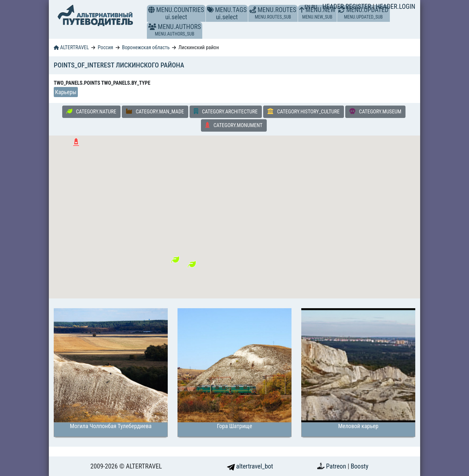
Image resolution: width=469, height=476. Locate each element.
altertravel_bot (250, 466)
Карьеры (66, 92)
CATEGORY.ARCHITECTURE (226, 111)
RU (314, 7)
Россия (105, 47)
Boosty (360, 466)
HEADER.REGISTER (348, 7)
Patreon (337, 466)
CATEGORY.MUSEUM (376, 111)
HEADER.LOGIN (396, 7)
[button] (152, 27)
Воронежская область (146, 47)
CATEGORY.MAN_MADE (155, 111)
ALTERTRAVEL (71, 47)
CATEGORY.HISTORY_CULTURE (304, 111)
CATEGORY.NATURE (91, 111)
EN (308, 7)
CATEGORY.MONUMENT (234, 125)
